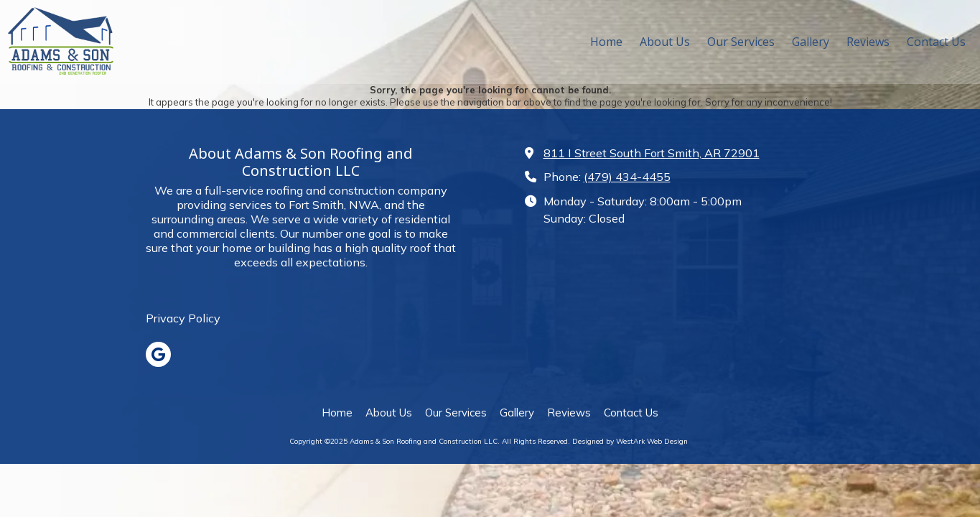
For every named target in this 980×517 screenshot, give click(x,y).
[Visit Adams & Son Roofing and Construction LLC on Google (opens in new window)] (158, 354)
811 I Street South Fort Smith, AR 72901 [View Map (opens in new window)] (652, 153)
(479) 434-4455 (627, 177)
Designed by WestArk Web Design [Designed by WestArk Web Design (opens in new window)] (630, 441)
